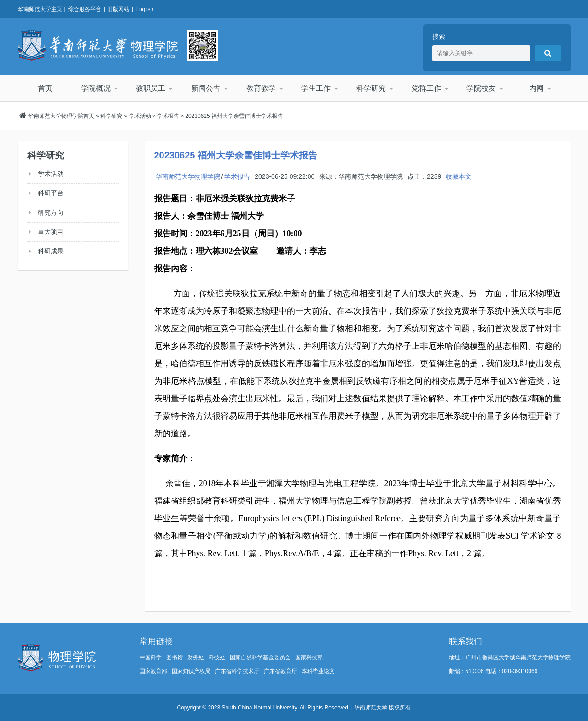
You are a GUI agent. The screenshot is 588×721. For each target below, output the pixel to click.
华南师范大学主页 (40, 9)
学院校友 (481, 88)
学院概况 (96, 88)
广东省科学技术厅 (237, 671)
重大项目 (51, 232)
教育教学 (261, 88)
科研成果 (51, 251)
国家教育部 (153, 671)
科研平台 (51, 193)
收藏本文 (459, 176)
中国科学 (151, 657)
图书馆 (175, 657)
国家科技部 (309, 657)
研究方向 (51, 212)
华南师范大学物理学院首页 (61, 116)
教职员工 (151, 88)
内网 (536, 88)
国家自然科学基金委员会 (260, 657)
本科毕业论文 (318, 671)
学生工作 (316, 88)
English (144, 9)
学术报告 (168, 116)
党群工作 (426, 88)
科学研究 (371, 88)
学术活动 (140, 116)
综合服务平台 (85, 9)
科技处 (217, 657)
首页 (45, 88)
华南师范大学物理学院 (98, 46)
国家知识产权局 (191, 671)
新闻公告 (206, 88)
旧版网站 (118, 9)
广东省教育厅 (280, 671)
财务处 (196, 657)
